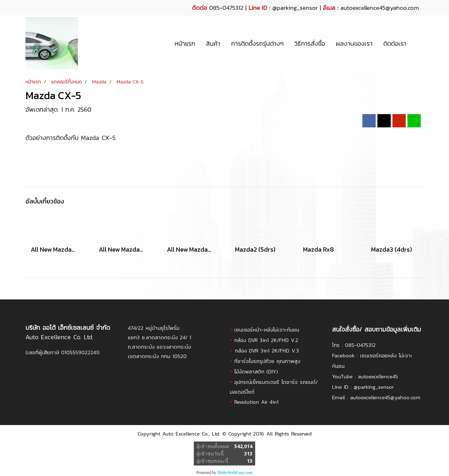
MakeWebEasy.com (235, 473)
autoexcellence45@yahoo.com (385, 397)
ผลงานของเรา (354, 43)
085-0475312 (360, 345)
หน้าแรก (185, 43)
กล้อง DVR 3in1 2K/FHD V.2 (266, 340)
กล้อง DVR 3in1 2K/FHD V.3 (267, 351)
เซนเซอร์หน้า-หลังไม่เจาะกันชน (267, 330)
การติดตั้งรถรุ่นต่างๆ (257, 43)
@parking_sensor (295, 8)
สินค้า (213, 43)
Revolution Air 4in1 (256, 402)
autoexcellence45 (378, 376)
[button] (418, 43)
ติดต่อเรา (395, 43)
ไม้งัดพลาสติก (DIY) (256, 371)
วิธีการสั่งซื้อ (310, 43)
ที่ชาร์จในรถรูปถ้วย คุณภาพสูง (267, 361)
